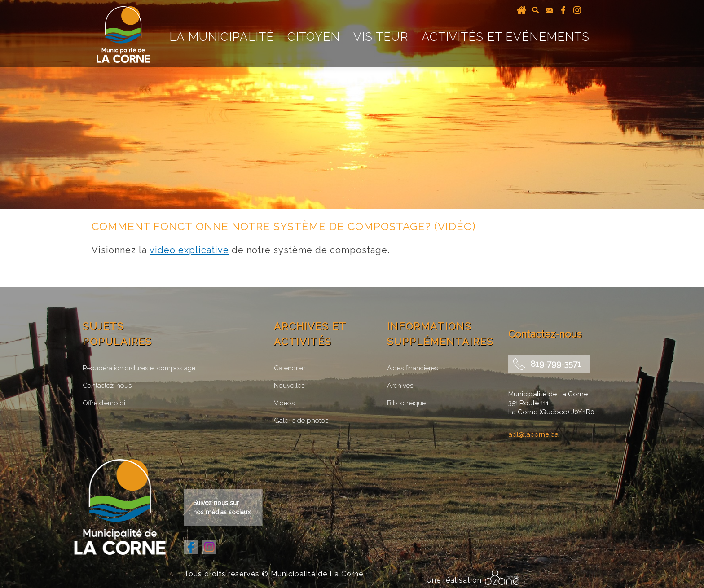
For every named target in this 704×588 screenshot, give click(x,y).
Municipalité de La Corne (317, 574)
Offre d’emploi (104, 403)
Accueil (521, 10)
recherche (535, 10)
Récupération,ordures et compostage (139, 368)
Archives (400, 386)
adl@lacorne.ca (533, 434)
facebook (563, 10)
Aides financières (412, 368)
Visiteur (381, 37)
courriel (549, 10)
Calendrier (290, 368)
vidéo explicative (189, 250)
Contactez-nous (107, 386)
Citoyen (314, 37)
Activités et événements (506, 37)
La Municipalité (222, 37)
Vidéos (284, 403)
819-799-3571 (556, 364)
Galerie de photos (301, 421)
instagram (577, 10)
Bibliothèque (406, 403)
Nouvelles (289, 386)
